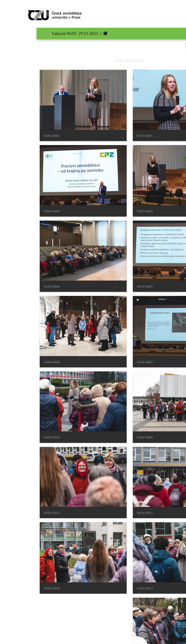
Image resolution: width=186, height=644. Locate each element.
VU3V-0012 (15, 513)
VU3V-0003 (108, 211)
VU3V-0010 (15, 437)
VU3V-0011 (108, 513)
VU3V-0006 (15, 287)
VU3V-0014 (15, 588)
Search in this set (165, 45)
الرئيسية (69, 33)
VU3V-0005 (108, 287)
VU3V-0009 (108, 437)
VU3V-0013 (108, 588)
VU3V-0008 (15, 362)
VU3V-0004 (15, 211)
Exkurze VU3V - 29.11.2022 (38, 33)
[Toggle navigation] (11, 14)
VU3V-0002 (15, 136)
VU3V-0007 (108, 362)
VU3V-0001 (108, 136)
